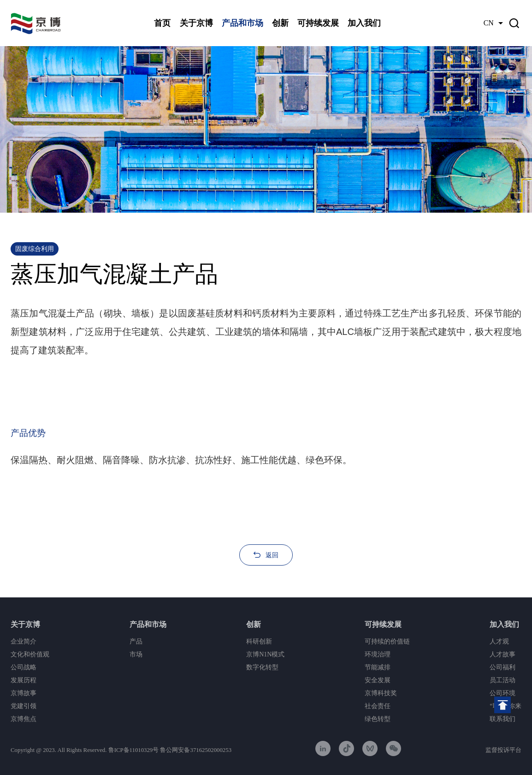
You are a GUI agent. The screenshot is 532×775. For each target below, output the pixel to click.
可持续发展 (318, 23)
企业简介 (24, 641)
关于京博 (196, 23)
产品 (136, 641)
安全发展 (378, 680)
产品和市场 (242, 23)
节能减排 (378, 667)
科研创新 (259, 641)
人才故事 (502, 654)
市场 (136, 654)
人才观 (499, 641)
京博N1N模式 (265, 654)
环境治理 (378, 654)
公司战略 (24, 667)
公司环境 (502, 693)
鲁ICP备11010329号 (134, 750)
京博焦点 (24, 719)
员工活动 (502, 680)
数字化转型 (262, 667)
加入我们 (364, 23)
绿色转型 (378, 719)
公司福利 (502, 667)
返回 (272, 555)
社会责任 (378, 706)
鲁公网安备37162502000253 (196, 750)
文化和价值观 (30, 654)
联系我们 (502, 719)
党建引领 (24, 706)
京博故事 (24, 693)
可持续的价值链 (387, 641)
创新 (280, 23)
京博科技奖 (381, 693)
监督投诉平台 (503, 750)
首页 (162, 23)
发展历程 (24, 680)
